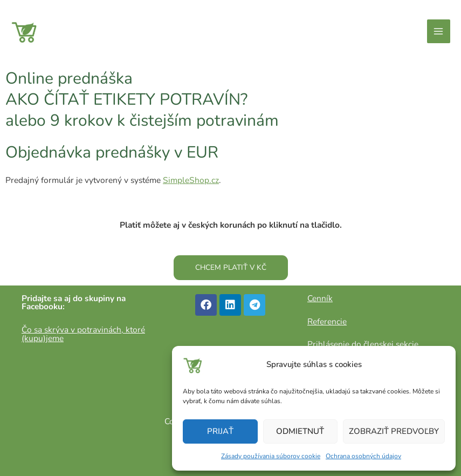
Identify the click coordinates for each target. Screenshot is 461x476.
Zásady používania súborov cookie (271, 456)
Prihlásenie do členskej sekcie (363, 344)
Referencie (327, 321)
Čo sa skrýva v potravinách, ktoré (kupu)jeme (83, 334)
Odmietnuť (300, 431)
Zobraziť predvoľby (394, 431)
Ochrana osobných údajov (363, 456)
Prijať (220, 431)
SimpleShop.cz (191, 180)
